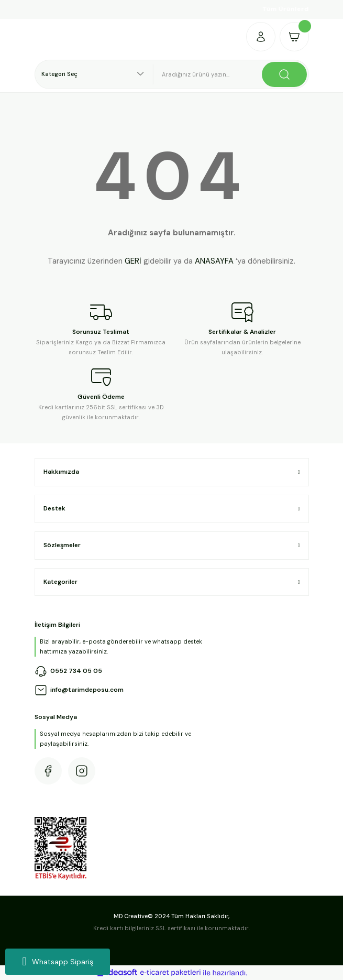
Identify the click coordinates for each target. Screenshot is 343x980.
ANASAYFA (214, 261)
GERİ (133, 261)
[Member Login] (261, 37)
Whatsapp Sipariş (57, 962)
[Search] (231, 74)
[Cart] (294, 37)
